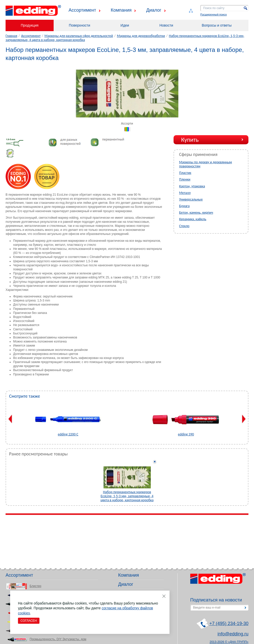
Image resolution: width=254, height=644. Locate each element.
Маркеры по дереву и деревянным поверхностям (206, 164)
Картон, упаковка (192, 186)
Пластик (185, 173)
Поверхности (79, 25)
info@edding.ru (233, 634)
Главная (11, 36)
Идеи (125, 25)
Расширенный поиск (214, 14)
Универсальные (191, 199)
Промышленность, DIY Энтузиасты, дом (58, 639)
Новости (166, 25)
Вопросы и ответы (217, 25)
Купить (190, 140)
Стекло (184, 226)
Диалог (154, 10)
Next (244, 419)
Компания (121, 10)
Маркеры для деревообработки (141, 36)
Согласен (29, 621)
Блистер (35, 586)
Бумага (184, 206)
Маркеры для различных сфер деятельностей (79, 36)
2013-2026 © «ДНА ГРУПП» (229, 642)
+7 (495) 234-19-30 (229, 623)
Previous (10, 419)
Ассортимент (82, 10)
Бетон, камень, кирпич (196, 213)
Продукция (30, 25)
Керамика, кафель (193, 219)
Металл (185, 193)
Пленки (185, 179)
